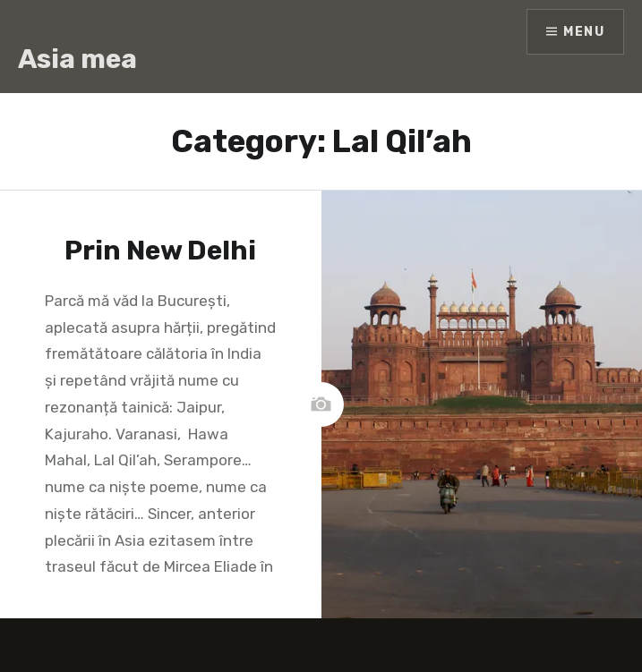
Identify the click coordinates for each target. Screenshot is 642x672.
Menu (584, 32)
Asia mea (77, 59)
